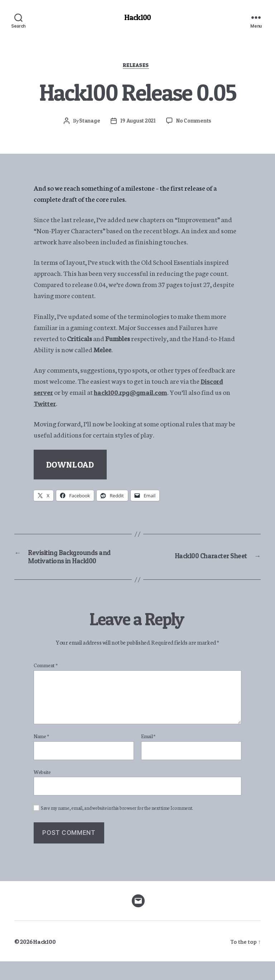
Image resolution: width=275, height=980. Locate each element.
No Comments (195, 124)
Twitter (55, 407)
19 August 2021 (137, 124)
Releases (137, 68)
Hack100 (137, 18)
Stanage (88, 124)
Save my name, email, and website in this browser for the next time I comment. (117, 827)
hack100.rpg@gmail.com (138, 395)
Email (148, 755)
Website (42, 790)
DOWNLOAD (70, 468)
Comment (46, 684)
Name (41, 755)
